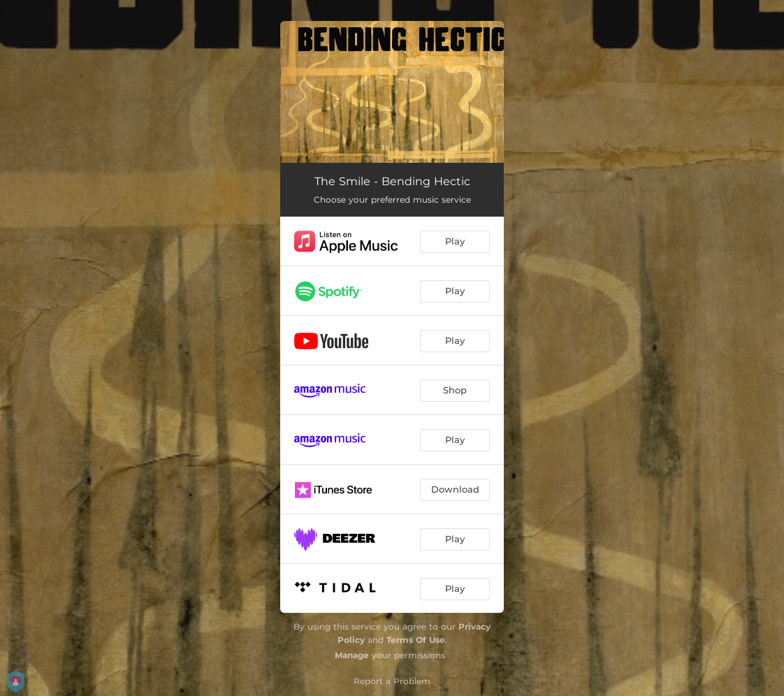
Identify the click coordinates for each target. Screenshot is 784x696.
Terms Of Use (416, 640)
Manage (352, 655)
